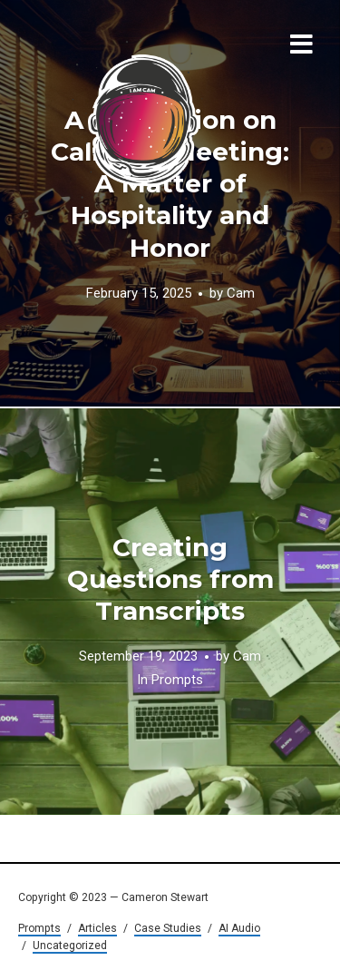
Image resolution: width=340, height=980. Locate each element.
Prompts (177, 681)
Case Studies (168, 928)
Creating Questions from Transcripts (170, 579)
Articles (97, 928)
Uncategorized (70, 946)
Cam (241, 293)
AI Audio (239, 928)
